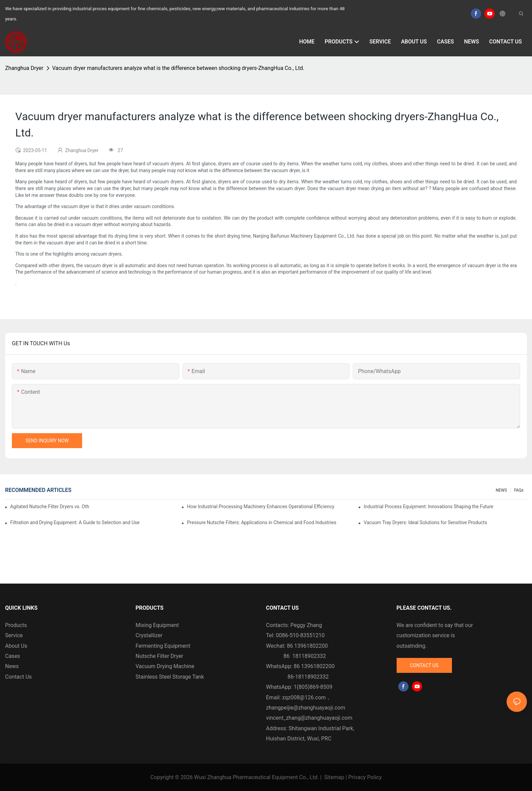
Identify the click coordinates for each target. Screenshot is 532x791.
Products (16, 625)
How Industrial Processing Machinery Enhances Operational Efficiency (261, 507)
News (12, 666)
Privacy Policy (365, 777)
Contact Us (18, 677)
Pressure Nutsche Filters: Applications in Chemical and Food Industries (262, 522)
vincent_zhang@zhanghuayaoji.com (309, 718)
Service (14, 635)
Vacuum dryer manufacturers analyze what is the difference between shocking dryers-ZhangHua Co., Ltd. (178, 68)
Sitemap (334, 777)
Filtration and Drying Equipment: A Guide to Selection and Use (75, 522)
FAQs (519, 490)
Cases (13, 656)
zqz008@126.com (304, 697)
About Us (16, 646)
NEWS (501, 490)
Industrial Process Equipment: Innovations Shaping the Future (429, 507)
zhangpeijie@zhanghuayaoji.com (306, 708)
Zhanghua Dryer (24, 68)
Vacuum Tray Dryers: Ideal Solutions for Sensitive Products (425, 522)
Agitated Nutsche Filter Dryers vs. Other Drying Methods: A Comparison (50, 507)
